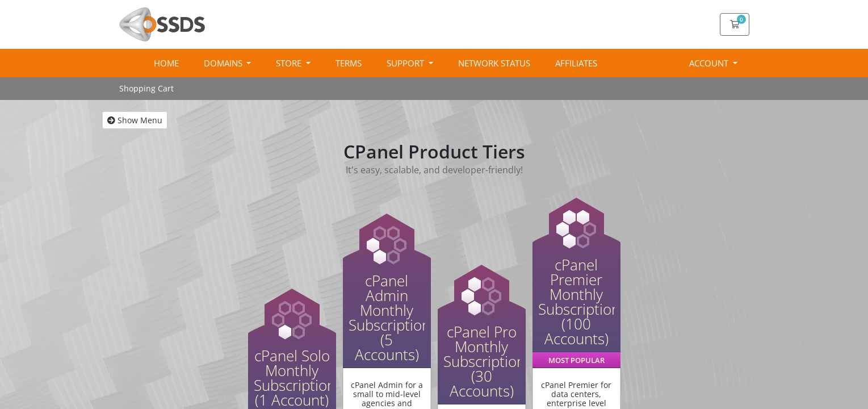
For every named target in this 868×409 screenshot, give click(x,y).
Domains (224, 63)
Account (710, 63)
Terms (349, 63)
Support (406, 63)
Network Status (494, 63)
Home (166, 63)
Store (290, 63)
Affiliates (576, 63)
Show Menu (135, 120)
